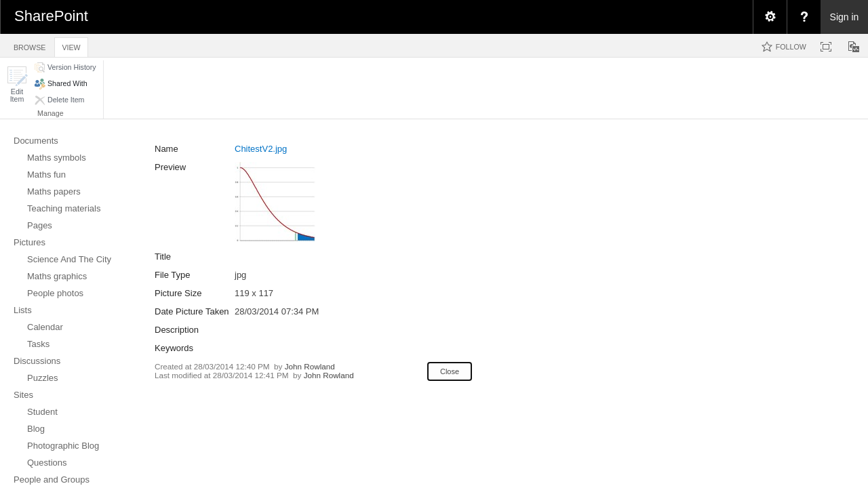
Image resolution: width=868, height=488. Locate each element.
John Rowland (310, 366)
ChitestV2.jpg (261, 149)
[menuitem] (770, 17)
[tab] (29, 45)
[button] (17, 84)
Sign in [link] (845, 17)
